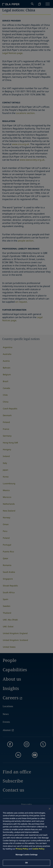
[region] (26, 836)
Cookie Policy (38, 849)
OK (26, 863)
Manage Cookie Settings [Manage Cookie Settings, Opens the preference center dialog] (27, 855)
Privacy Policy (22, 849)
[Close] (50, 809)
